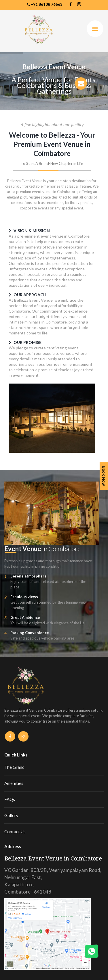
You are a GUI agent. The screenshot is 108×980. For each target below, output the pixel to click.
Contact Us (15, 831)
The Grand (14, 767)
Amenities (14, 783)
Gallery (11, 815)
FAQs (10, 799)
